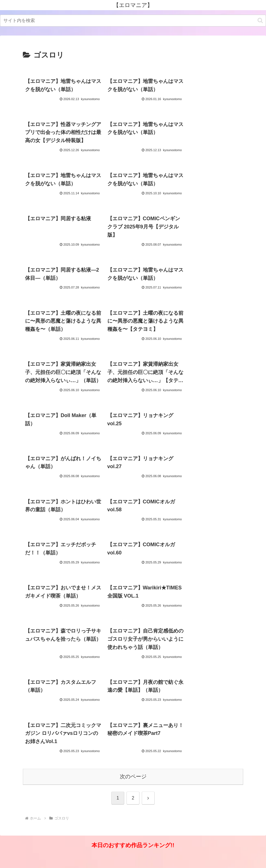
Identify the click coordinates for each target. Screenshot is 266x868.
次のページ (133, 786)
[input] (133, 21)
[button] (260, 20)
